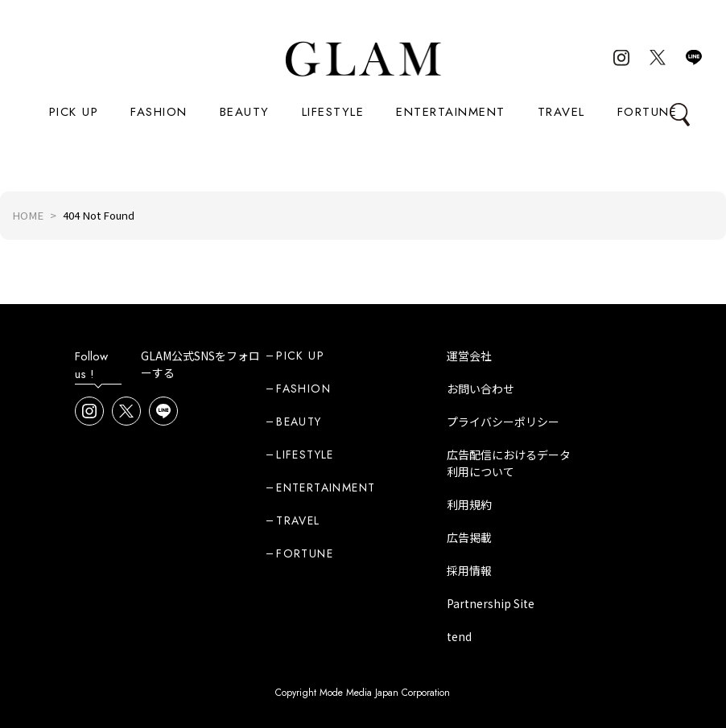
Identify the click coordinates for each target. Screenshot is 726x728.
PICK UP (74, 112)
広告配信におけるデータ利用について (509, 463)
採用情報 (469, 570)
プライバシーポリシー (503, 422)
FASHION (159, 112)
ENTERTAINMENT (451, 112)
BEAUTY (245, 112)
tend (459, 636)
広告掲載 (469, 537)
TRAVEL (561, 112)
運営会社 (469, 356)
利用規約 (469, 504)
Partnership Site (491, 603)
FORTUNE (648, 112)
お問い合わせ (481, 389)
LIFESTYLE (333, 112)
